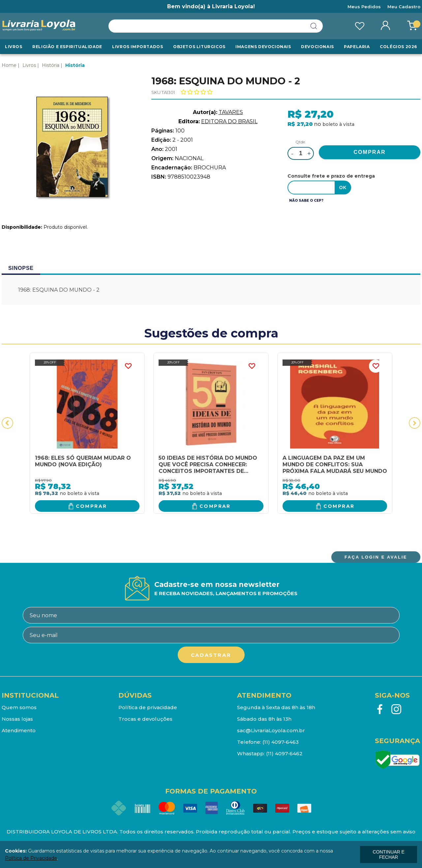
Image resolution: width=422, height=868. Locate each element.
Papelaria (357, 47)
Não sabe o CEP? (306, 201)
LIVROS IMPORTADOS (137, 47)
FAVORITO (128, 366)
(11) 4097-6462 (284, 753)
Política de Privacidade (31, 858)
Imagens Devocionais (263, 47)
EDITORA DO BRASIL (229, 121)
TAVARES (231, 112)
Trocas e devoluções (145, 719)
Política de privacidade (148, 707)
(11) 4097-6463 (281, 742)
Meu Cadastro (404, 7)
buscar (314, 26)
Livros (14, 47)
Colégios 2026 (398, 47)
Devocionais (317, 47)
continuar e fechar (388, 854)
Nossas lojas (17, 719)
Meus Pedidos (364, 7)
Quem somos (19, 707)
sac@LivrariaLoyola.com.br (271, 730)
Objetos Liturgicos (199, 47)
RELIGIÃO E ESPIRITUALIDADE (67, 47)
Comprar (91, 506)
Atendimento (19, 730)
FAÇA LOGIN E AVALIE (376, 557)
